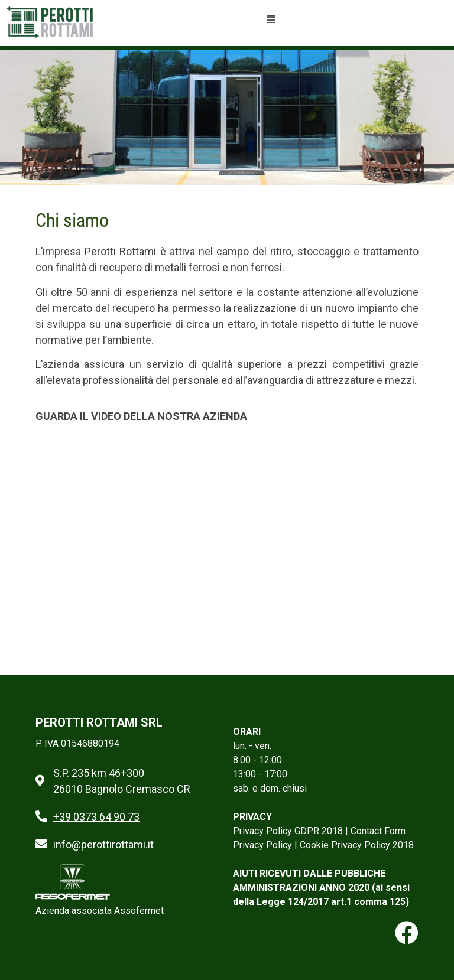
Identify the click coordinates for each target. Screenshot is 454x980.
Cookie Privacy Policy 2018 (357, 845)
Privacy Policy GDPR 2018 (288, 831)
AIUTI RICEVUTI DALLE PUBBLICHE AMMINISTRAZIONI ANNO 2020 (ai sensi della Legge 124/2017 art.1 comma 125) (321, 888)
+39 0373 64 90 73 (96, 817)
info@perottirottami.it (103, 844)
